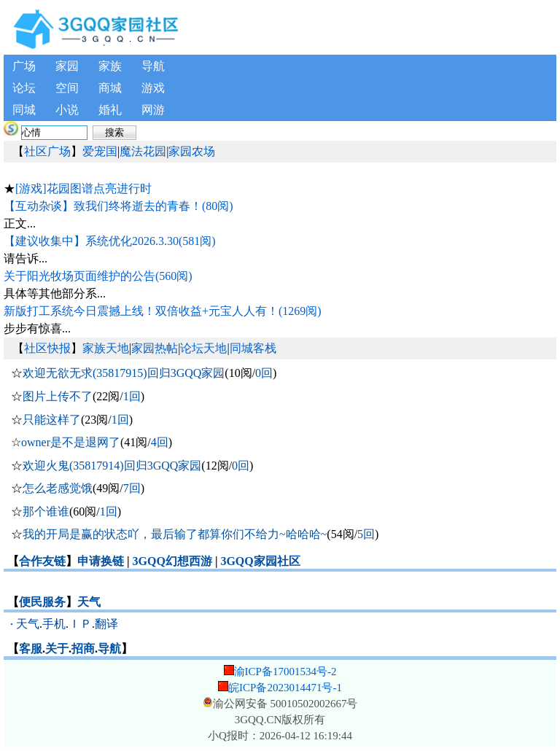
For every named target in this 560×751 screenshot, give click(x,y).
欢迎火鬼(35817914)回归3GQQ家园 (112, 466)
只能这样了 (52, 420)
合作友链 (42, 561)
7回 (132, 488)
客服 (31, 649)
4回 (160, 442)
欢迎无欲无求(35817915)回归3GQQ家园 (124, 373)
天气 (89, 602)
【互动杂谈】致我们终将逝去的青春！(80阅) (118, 206)
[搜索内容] (54, 133)
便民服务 (42, 602)
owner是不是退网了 (71, 442)
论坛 (24, 88)
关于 (57, 649)
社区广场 (47, 151)
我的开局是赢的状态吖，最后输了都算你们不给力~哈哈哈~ (175, 534)
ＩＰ (80, 624)
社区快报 (47, 348)
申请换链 (101, 561)
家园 (67, 66)
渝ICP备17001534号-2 (285, 672)
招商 (83, 649)
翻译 (106, 624)
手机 (54, 624)
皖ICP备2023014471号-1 (285, 688)
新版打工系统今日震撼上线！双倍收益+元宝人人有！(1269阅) (163, 311)
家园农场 (192, 151)
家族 (110, 66)
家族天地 (106, 348)
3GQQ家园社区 (260, 561)
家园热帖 (155, 348)
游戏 (153, 88)
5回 (366, 534)
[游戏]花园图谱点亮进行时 (83, 188)
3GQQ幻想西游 (172, 561)
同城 (24, 110)
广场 (24, 66)
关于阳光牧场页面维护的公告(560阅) (98, 276)
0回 (264, 373)
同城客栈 (253, 348)
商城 (110, 88)
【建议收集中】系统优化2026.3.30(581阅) (110, 241)
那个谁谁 (46, 511)
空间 (67, 88)
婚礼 (110, 110)
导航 (153, 66)
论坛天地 (203, 348)
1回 (132, 396)
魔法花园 (143, 151)
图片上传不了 (58, 396)
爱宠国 (100, 151)
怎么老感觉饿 (58, 488)
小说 (67, 110)
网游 (153, 110)
